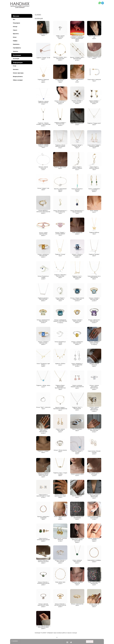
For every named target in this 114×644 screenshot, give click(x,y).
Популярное (16, 23)
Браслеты (16, 34)
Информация (18, 63)
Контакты (16, 69)
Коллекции (17, 55)
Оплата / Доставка (18, 73)
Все (14, 19)
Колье (15, 37)
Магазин (16, 16)
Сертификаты (17, 48)
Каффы (15, 41)
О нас (15, 66)
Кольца (15, 27)
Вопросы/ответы (18, 77)
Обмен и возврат (18, 80)
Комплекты (16, 44)
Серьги (15, 30)
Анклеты (16, 51)
